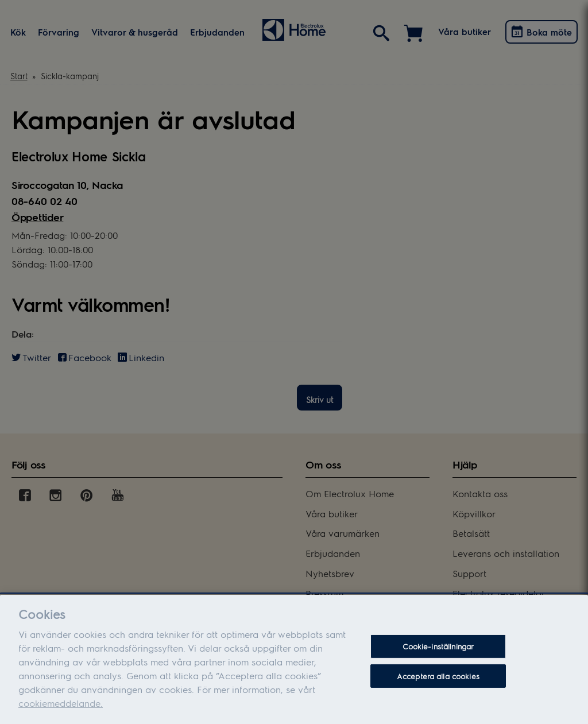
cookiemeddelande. (61, 709)
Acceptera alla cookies (438, 682)
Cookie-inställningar (438, 653)
